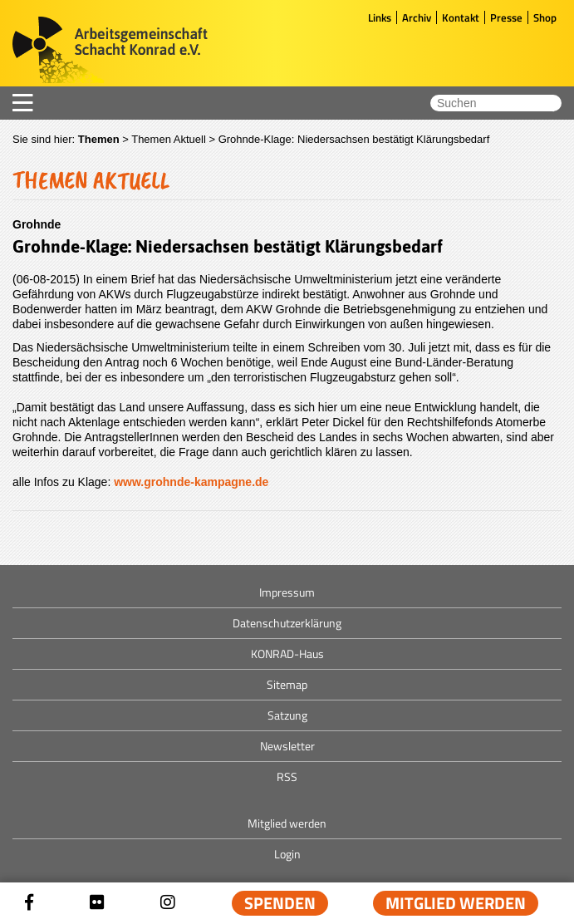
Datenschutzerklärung (287, 623)
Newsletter (287, 746)
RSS (287, 777)
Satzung (287, 715)
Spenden (280, 903)
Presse (506, 17)
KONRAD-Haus (287, 654)
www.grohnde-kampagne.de (191, 482)
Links (380, 17)
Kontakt (461, 17)
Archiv (417, 17)
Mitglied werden (456, 903)
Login (287, 854)
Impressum (287, 592)
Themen (99, 139)
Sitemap (287, 684)
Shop (545, 17)
